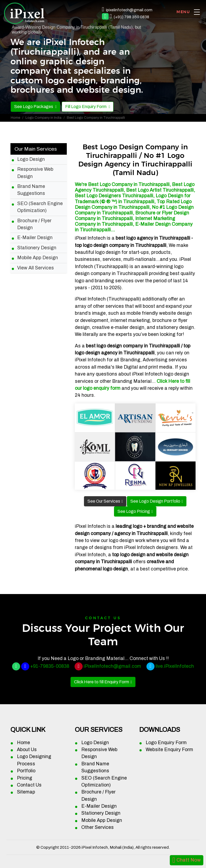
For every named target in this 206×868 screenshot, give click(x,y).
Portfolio (26, 771)
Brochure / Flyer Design (34, 224)
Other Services (98, 827)
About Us (27, 750)
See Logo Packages (34, 107)
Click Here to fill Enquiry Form (102, 682)
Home (15, 118)
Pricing (25, 778)
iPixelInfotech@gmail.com (112, 666)
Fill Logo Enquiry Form (86, 107)
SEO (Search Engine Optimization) (40, 207)
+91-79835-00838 (50, 666)
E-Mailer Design (35, 238)
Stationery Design (37, 248)
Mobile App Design (38, 258)
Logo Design (31, 159)
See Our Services (104, 501)
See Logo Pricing (134, 511)
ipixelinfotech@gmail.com (129, 10)
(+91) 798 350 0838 (131, 17)
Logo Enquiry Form (166, 743)
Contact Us (29, 785)
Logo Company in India (43, 118)
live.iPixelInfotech (175, 666)
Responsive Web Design (35, 173)
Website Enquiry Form (169, 750)
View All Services (36, 268)
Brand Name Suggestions (31, 190)
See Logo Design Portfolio (155, 501)
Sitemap (26, 792)
